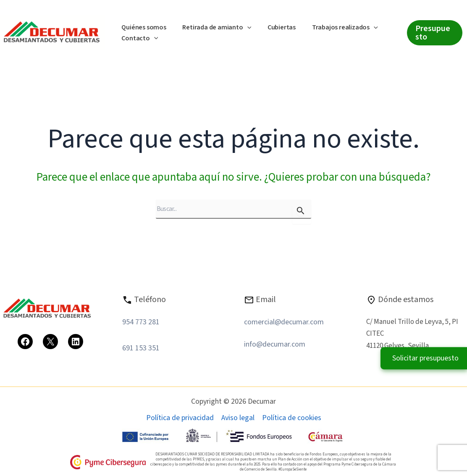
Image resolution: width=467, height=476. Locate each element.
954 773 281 (141, 322)
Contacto (138, 39)
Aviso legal (238, 418)
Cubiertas (274, 27)
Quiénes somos (142, 27)
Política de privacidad (180, 418)
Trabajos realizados (335, 28)
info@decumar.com (275, 344)
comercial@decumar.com (284, 322)
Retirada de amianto (213, 28)
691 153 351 (141, 348)
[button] (243, 28)
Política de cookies (292, 418)
